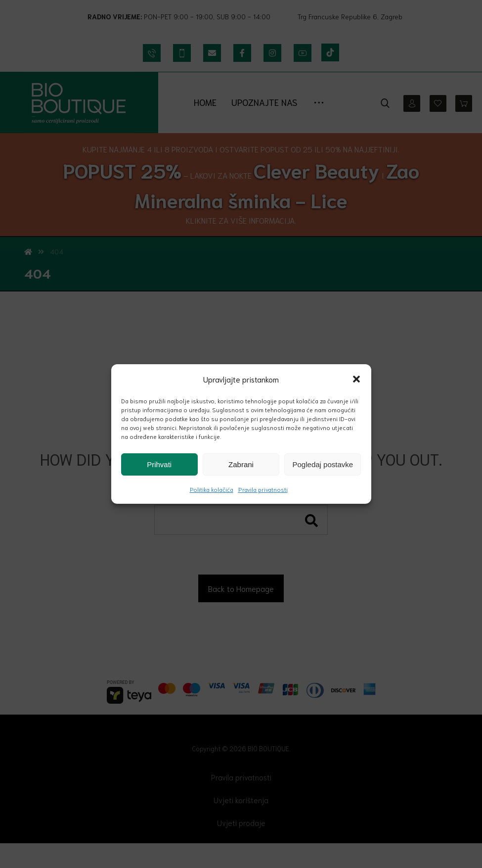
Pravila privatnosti (263, 489)
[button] (356, 379)
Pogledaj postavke (323, 464)
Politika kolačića (212, 489)
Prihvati (159, 464)
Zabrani (241, 464)
